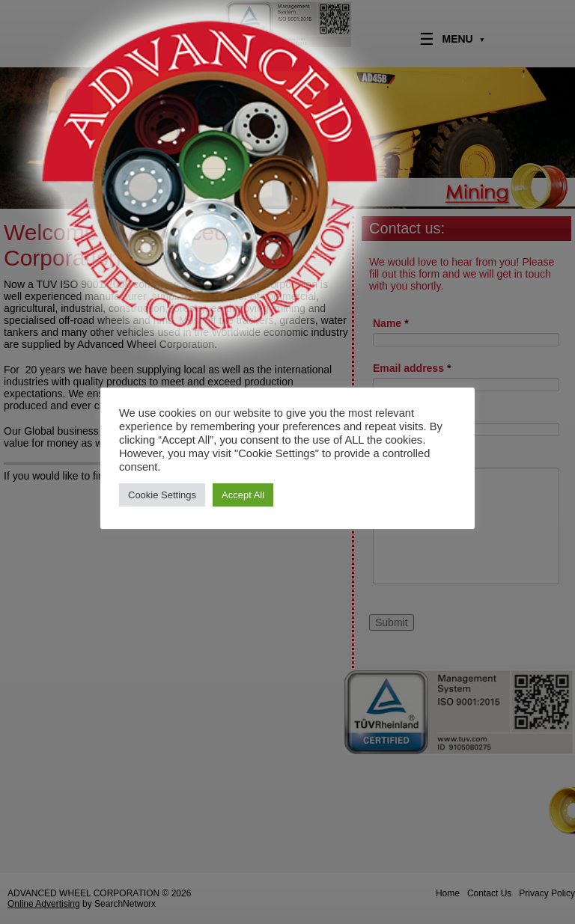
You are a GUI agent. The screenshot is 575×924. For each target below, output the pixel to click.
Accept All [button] (243, 495)
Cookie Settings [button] (162, 495)
